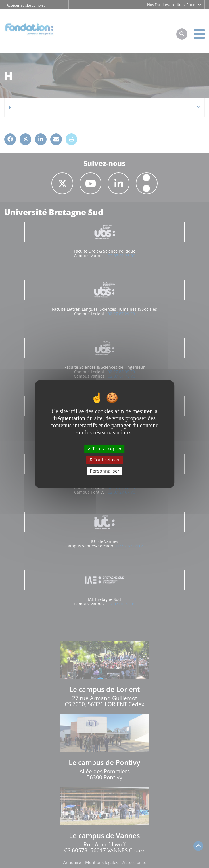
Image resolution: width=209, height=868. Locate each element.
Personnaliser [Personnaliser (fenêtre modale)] (105, 471)
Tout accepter (105, 449)
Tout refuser (104, 460)
